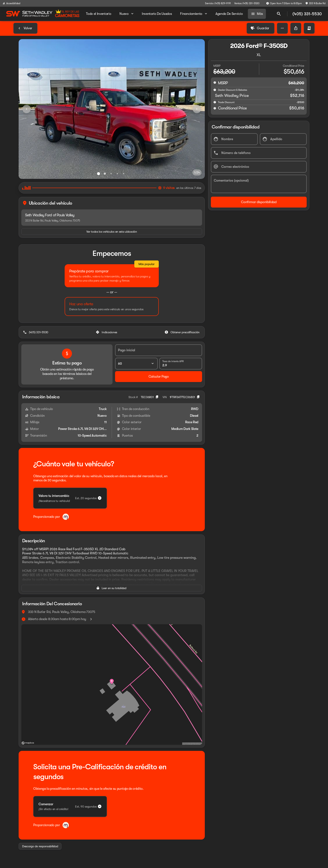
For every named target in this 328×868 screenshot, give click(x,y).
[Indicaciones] (107, 332)
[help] (215, 102)
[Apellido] (283, 139)
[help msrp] (215, 82)
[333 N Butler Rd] (315, 3)
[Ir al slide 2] (105, 174)
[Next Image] (197, 109)
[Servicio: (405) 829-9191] (218, 3)
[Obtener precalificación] (183, 332)
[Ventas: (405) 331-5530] (247, 3)
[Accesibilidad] (11, 3)
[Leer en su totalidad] (112, 588)
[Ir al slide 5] (124, 174)
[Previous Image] (27, 109)
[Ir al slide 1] (99, 174)
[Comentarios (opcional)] (259, 184)
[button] (282, 28)
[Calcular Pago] (159, 377)
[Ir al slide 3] (111, 174)
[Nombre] (234, 139)
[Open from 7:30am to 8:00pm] (284, 3)
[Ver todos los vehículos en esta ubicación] (112, 232)
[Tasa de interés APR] (181, 364)
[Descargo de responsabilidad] (40, 846)
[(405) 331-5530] (36, 332)
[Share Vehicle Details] (296, 28)
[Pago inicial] (159, 350)
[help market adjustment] (215, 90)
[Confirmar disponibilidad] (259, 202)
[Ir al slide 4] (117, 174)
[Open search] (279, 14)
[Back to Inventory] (25, 28)
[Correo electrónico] (259, 167)
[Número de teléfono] (259, 153)
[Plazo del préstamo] (136, 364)
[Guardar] (261, 28)
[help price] (215, 108)
